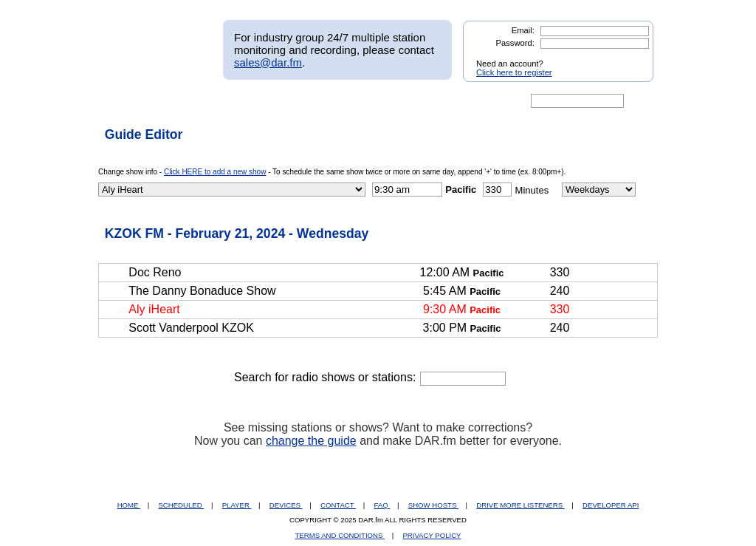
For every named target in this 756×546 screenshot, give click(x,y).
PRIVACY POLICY (432, 535)
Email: (523, 30)
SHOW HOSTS (433, 505)
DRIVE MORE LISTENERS (520, 505)
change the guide (311, 441)
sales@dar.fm (268, 62)
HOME (129, 505)
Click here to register (514, 72)
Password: (515, 43)
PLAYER (237, 505)
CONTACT (338, 505)
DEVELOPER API (611, 505)
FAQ (382, 505)
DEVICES (286, 505)
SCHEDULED (181, 505)
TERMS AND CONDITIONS (340, 535)
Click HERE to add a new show (215, 172)
